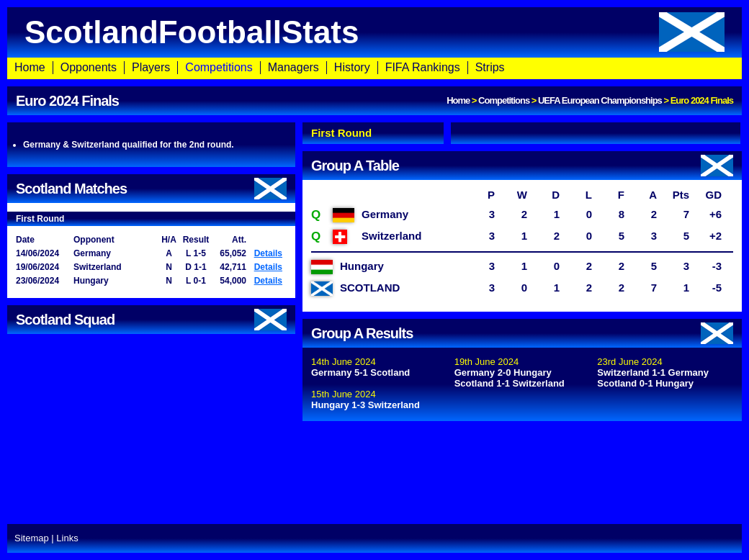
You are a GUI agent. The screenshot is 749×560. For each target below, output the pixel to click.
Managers (293, 67)
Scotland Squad (151, 320)
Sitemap (32, 538)
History (352, 67)
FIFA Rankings (423, 67)
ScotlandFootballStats (374, 32)
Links (67, 538)
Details (268, 253)
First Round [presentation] (341, 133)
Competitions (219, 67)
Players (151, 67)
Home (30, 67)
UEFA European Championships (600, 100)
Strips (490, 67)
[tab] (373, 133)
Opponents (89, 67)
